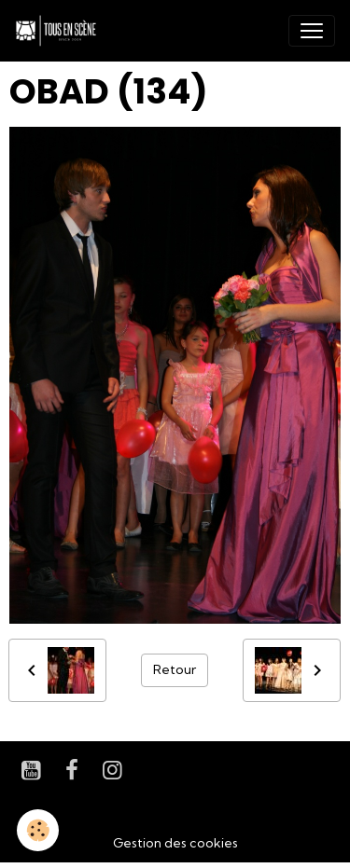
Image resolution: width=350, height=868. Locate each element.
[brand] (60, 31)
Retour (175, 669)
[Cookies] (38, 830)
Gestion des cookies (175, 843)
